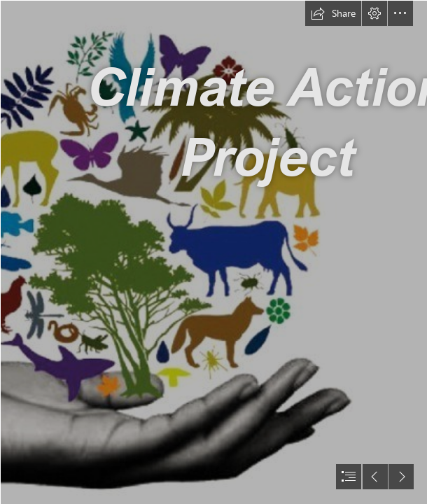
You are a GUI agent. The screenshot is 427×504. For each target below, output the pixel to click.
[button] (333, 13)
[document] (213, 252)
